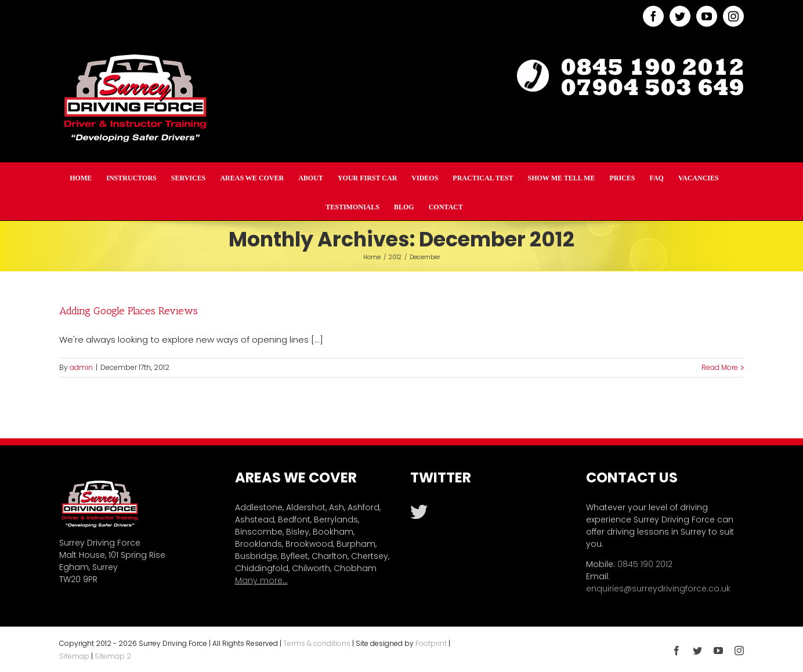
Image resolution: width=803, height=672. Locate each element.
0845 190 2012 (645, 564)
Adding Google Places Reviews (129, 311)
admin (81, 367)
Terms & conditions (317, 643)
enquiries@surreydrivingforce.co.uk (658, 589)
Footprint (431, 643)
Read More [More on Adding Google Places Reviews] (720, 367)
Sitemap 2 (113, 656)
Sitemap (74, 656)
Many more (259, 580)
